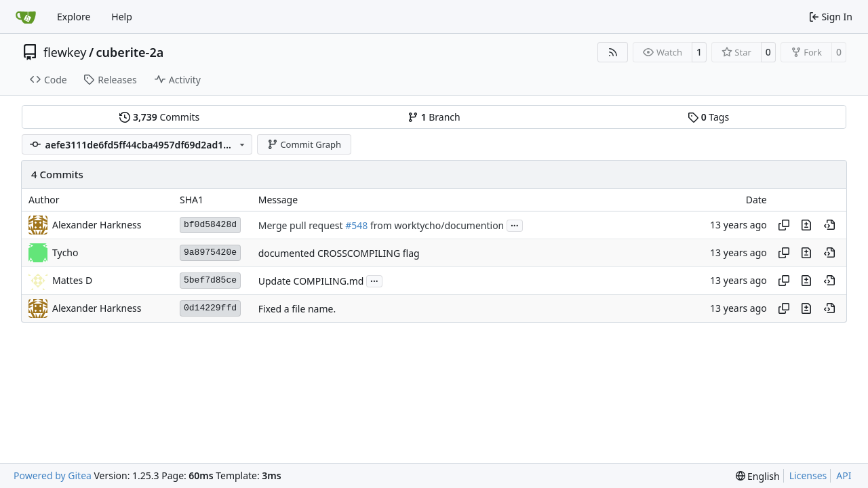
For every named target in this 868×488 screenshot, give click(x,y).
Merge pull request (302, 225)
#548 (356, 225)
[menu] (758, 476)
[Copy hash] (784, 225)
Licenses (808, 475)
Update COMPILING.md (311, 281)
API (844, 475)
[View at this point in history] (829, 225)
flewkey (65, 52)
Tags (708, 117)
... (515, 224)
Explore (74, 17)
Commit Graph (304, 144)
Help (122, 17)
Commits (159, 117)
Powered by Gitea (53, 475)
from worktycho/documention (436, 225)
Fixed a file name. (297, 309)
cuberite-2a (130, 52)
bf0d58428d (210, 225)
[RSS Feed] (613, 52)
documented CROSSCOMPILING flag (339, 253)
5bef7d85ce (210, 280)
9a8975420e (210, 252)
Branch (434, 117)
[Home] (26, 17)
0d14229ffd (210, 308)
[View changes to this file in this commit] (806, 225)
